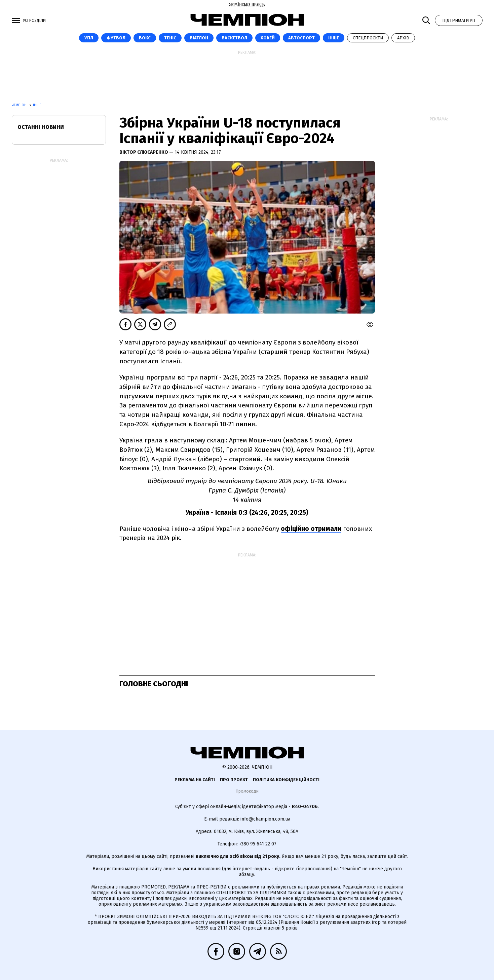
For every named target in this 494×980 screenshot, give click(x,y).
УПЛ (89, 38)
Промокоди (247, 791)
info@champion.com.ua (265, 819)
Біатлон (199, 38)
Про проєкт (234, 780)
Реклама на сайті (195, 780)
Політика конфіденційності (286, 780)
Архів (403, 38)
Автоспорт (301, 38)
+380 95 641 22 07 (258, 844)
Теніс (170, 38)
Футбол (116, 38)
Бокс (145, 38)
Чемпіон (20, 105)
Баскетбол (234, 38)
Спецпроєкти (368, 38)
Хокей (268, 38)
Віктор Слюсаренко (144, 152)
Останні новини (41, 127)
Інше (334, 38)
